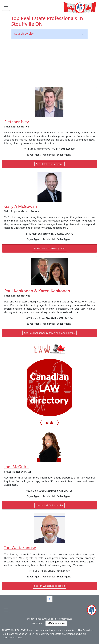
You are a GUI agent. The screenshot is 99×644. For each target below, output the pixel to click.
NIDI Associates (56, 623)
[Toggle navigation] (6, 8)
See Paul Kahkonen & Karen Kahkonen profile (49, 333)
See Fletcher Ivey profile (50, 164)
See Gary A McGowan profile (49, 249)
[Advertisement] (49, 64)
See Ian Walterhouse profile (49, 586)
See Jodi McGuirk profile (50, 505)
